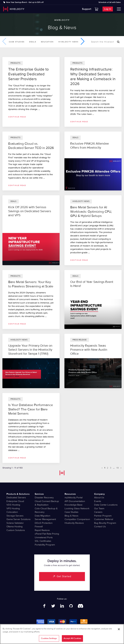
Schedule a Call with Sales (110, 2)
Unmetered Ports (44, 537)
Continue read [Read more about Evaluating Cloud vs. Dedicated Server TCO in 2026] (17, 185)
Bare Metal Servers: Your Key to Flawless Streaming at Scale (31, 284)
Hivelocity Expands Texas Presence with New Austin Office (89, 350)
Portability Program (45, 545)
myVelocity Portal (74, 497)
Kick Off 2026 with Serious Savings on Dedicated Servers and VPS (30, 211)
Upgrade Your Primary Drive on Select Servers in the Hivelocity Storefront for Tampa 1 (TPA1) (30, 350)
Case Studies (17, 42)
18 (118, 468)
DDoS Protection (44, 523)
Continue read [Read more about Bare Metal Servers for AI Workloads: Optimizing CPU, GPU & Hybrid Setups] (79, 260)
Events (98, 501)
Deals (33, 42)
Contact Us (100, 526)
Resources (70, 494)
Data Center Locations (106, 505)
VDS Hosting (13, 505)
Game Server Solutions (18, 519)
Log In (108, 9)
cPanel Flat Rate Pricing (47, 534)
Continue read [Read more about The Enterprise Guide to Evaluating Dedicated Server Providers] (17, 117)
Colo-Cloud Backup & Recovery (46, 510)
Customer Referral (104, 519)
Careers (98, 512)
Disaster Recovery (44, 497)
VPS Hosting (13, 508)
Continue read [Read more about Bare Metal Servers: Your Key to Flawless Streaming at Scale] (17, 324)
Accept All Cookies (72, 639)
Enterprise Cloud (15, 501)
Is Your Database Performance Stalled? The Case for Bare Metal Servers (31, 409)
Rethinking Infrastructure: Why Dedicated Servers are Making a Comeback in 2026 (93, 77)
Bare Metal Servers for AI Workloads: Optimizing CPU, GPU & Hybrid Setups (91, 212)
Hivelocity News (68, 42)
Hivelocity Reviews (74, 523)
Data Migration (42, 516)
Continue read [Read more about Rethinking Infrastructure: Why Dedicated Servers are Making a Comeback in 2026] (79, 122)
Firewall (39, 526)
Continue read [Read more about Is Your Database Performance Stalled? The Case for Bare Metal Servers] (17, 458)
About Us (99, 497)
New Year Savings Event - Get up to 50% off (25, 2)
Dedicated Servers (16, 497)
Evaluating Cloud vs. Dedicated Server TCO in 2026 (31, 146)
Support (87, 9)
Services (39, 494)
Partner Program (103, 516)
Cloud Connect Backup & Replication (47, 503)
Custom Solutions (16, 530)
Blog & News (71, 516)
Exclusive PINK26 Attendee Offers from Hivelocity (90, 146)
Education (47, 42)
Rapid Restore (42, 530)
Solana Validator (15, 523)
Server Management (45, 519)
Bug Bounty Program (105, 523)
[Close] (119, 630)
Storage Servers (15, 516)
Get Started (64, 576)
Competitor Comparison (77, 519)
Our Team (99, 508)
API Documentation (75, 501)
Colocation (12, 512)
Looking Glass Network (77, 508)
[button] (83, 41)
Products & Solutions (18, 494)
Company (99, 494)
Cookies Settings (49, 639)
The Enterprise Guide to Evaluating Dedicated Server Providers (28, 74)
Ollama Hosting (15, 526)
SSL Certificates (43, 541)
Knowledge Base (73, 505)
